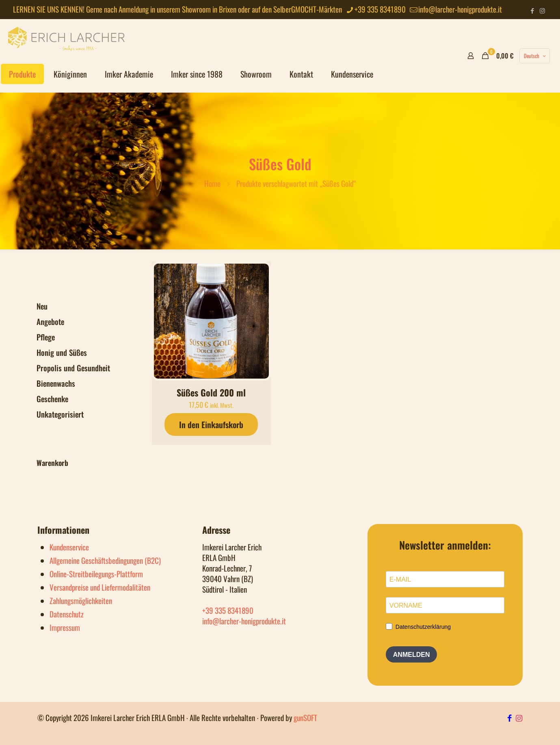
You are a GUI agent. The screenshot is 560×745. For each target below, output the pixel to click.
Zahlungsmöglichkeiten (81, 600)
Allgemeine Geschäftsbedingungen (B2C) (105, 560)
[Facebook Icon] (511, 717)
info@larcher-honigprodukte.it (244, 621)
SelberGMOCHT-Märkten (308, 9)
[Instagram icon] (542, 10)
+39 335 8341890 (228, 610)
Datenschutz (67, 614)
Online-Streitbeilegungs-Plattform (96, 574)
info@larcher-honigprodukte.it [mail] (460, 9)
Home (212, 183)
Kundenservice (69, 547)
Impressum (65, 627)
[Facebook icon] (532, 10)
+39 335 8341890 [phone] (380, 9)
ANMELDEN (412, 655)
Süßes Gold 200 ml (211, 392)
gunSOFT (305, 717)
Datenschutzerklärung (423, 627)
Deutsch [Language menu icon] (535, 56)
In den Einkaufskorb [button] (211, 424)
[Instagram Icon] (519, 717)
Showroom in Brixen (209, 9)
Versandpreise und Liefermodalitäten (100, 587)
